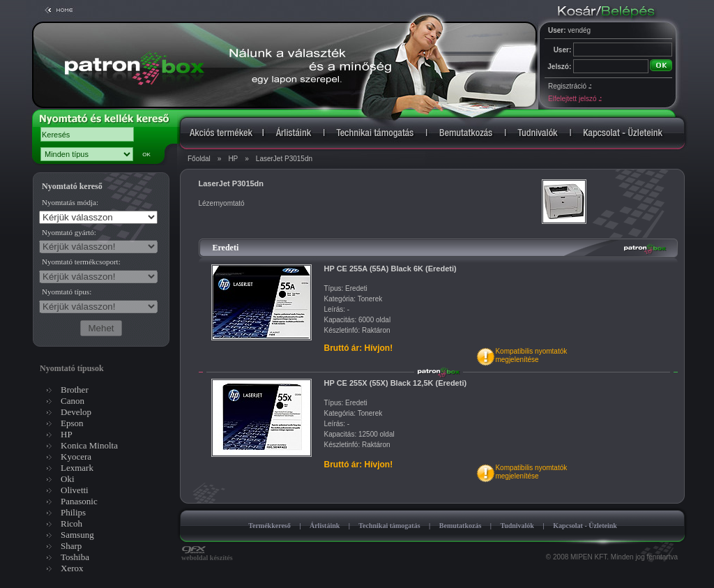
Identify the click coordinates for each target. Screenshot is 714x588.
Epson (72, 423)
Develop (76, 412)
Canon (73, 401)
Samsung (77, 535)
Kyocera (76, 457)
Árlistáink (325, 526)
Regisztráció (570, 86)
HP (233, 159)
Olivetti (75, 490)
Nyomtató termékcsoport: (81, 262)
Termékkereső (269, 526)
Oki (68, 479)
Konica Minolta (89, 445)
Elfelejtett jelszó (575, 99)
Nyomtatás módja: (70, 202)
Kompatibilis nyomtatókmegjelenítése (531, 355)
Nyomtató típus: (67, 292)
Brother (75, 390)
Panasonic (79, 501)
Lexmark (77, 468)
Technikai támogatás (389, 526)
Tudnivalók (517, 526)
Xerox (72, 568)
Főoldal (199, 159)
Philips (73, 512)
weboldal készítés (207, 555)
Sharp (71, 546)
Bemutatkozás (461, 526)
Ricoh (71, 523)
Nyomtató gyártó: (69, 232)
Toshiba (75, 557)
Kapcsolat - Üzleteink (585, 526)
